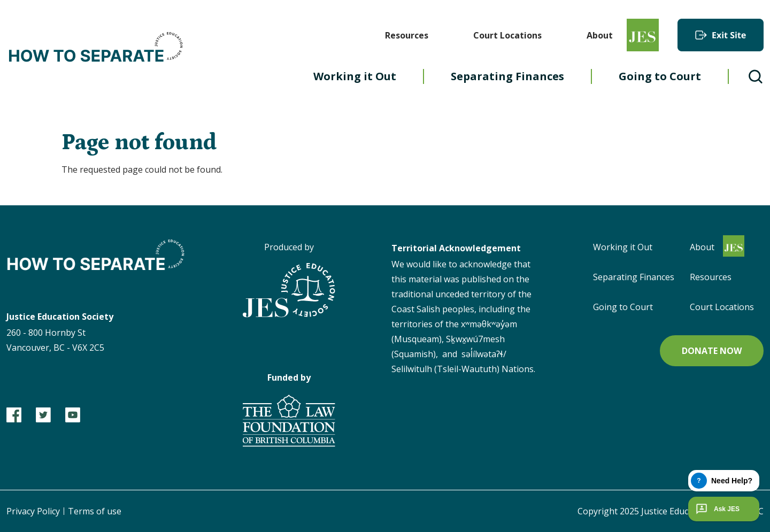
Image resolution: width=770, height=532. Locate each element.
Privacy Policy (33, 511)
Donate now (712, 351)
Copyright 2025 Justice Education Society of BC (671, 511)
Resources (407, 35)
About (600, 35)
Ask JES (717, 509)
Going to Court (660, 76)
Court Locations (507, 35)
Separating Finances (507, 76)
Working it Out (355, 76)
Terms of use (95, 511)
